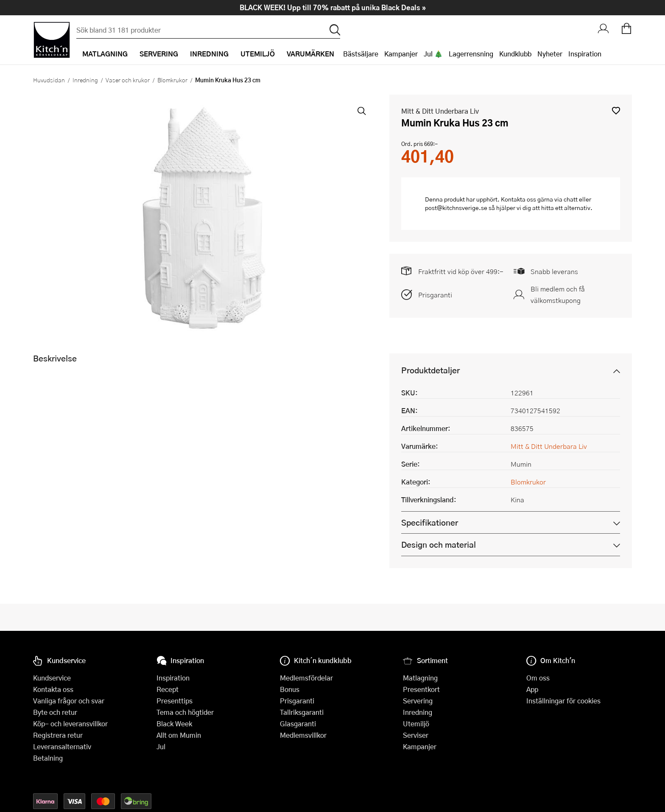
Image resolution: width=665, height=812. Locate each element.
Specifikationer (430, 522)
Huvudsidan (49, 80)
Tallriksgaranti (302, 712)
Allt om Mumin (179, 735)
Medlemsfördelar (306, 678)
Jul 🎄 (433, 54)
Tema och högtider (185, 712)
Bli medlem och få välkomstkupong (558, 294)
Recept (168, 689)
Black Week (174, 724)
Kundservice (52, 678)
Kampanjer (401, 54)
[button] (616, 111)
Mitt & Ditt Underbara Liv (440, 111)
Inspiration (585, 54)
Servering (418, 701)
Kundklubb (515, 54)
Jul (161, 746)
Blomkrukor (172, 80)
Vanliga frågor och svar (69, 701)
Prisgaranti (435, 295)
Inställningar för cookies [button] (563, 701)
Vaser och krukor (128, 80)
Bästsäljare (361, 54)
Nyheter (550, 54)
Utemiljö (416, 724)
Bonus (290, 689)
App (532, 689)
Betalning (48, 758)
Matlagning (420, 678)
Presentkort (421, 689)
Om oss (538, 678)
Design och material (439, 545)
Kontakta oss (53, 689)
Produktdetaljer (430, 370)
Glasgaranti (298, 724)
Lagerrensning (471, 54)
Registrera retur (58, 735)
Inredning (85, 80)
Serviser (416, 735)
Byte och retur (55, 712)
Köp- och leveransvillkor (70, 724)
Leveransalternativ (62, 746)
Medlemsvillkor (303, 735)
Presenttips (175, 701)
